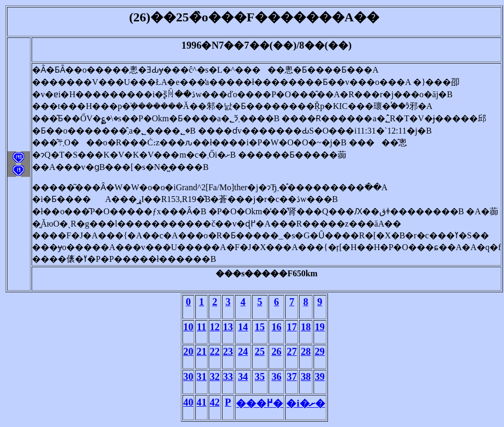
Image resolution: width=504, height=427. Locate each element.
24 (243, 351)
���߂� (259, 403)
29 (320, 351)
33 (228, 376)
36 (276, 376)
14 (243, 327)
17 (292, 327)
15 (260, 327)
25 (260, 351)
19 (320, 327)
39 (320, 376)
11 (202, 327)
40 (189, 402)
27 (292, 351)
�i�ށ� (306, 403)
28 (306, 351)
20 (189, 351)
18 (306, 327)
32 (215, 376)
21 (201, 351)
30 (189, 376)
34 (243, 376)
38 (306, 376)
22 (215, 351)
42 (215, 402)
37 (292, 376)
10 (189, 327)
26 (276, 351)
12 (215, 327)
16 (276, 327)
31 (201, 376)
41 (201, 402)
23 (228, 351)
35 (260, 376)
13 (228, 327)
